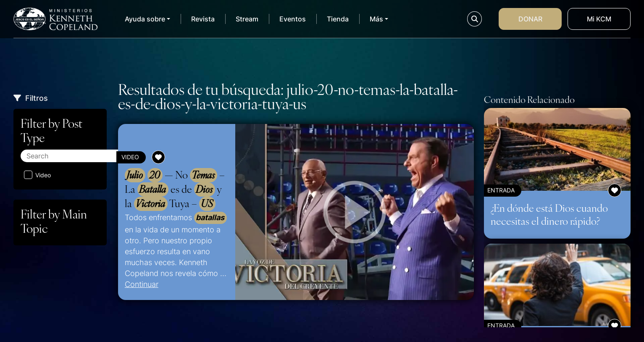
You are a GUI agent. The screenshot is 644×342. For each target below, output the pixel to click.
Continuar (142, 284)
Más (376, 19)
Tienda (338, 19)
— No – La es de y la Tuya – (175, 189)
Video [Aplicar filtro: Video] (37, 175)
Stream (247, 19)
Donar (530, 19)
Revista (203, 19)
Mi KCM (599, 19)
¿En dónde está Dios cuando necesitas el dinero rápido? (549, 214)
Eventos (293, 19)
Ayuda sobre (145, 19)
